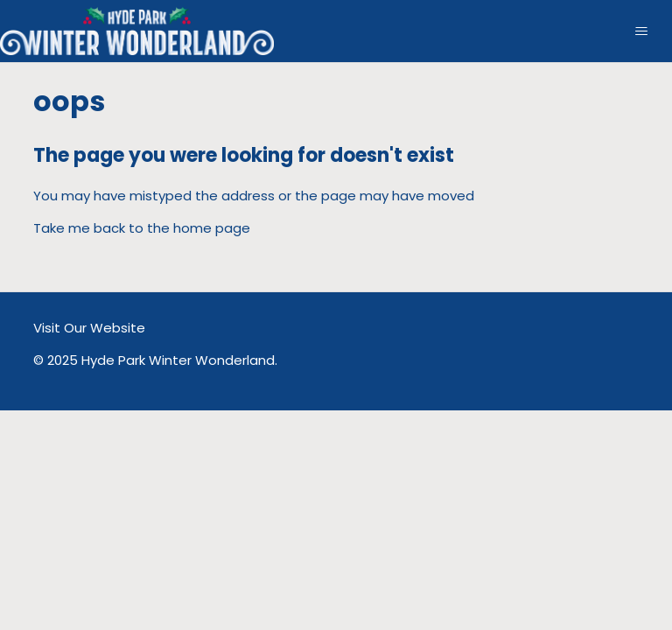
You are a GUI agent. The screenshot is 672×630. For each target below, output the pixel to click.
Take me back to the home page (142, 228)
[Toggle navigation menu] (641, 31)
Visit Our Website (89, 328)
